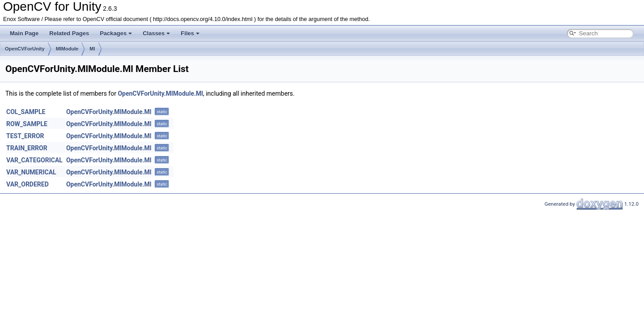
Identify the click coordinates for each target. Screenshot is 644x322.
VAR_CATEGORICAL (34, 160)
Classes (156, 33)
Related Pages (69, 33)
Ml (92, 49)
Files (190, 33)
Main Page (24, 33)
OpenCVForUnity (25, 49)
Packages (116, 33)
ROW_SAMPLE (27, 124)
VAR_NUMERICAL (31, 172)
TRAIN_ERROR (27, 148)
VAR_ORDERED (28, 184)
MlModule (67, 49)
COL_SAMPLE (26, 112)
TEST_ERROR (25, 136)
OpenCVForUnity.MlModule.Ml (160, 93)
